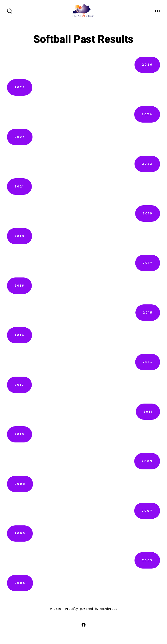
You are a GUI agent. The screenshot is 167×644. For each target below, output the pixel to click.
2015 (148, 313)
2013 (148, 362)
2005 (147, 560)
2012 (19, 385)
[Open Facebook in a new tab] (84, 625)
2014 (20, 335)
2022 (147, 164)
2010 (20, 434)
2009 (147, 461)
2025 (20, 87)
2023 (20, 137)
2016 (19, 286)
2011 (148, 412)
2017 (148, 263)
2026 (147, 65)
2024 (147, 114)
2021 (19, 186)
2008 (20, 484)
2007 (147, 511)
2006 (20, 533)
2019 (148, 213)
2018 (20, 236)
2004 (20, 583)
